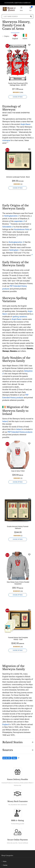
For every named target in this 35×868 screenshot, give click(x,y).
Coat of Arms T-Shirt (18, 471)
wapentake (18, 221)
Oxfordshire (7, 227)
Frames (5, 865)
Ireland (25, 36)
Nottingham (14, 250)
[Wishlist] (29, 45)
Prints (5, 861)
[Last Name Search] (18, 16)
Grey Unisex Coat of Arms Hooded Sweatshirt (18, 583)
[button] (18, 741)
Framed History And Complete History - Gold (18, 638)
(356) (21, 92)
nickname (6, 140)
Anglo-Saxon (26, 124)
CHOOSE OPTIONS (18, 97)
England (6, 724)
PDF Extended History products (20, 432)
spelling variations (20, 317)
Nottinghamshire (11, 216)
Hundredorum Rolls (22, 229)
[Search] (31, 17)
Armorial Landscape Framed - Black (18, 177)
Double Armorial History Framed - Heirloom (18, 527)
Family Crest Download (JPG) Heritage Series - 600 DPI (18, 84)
